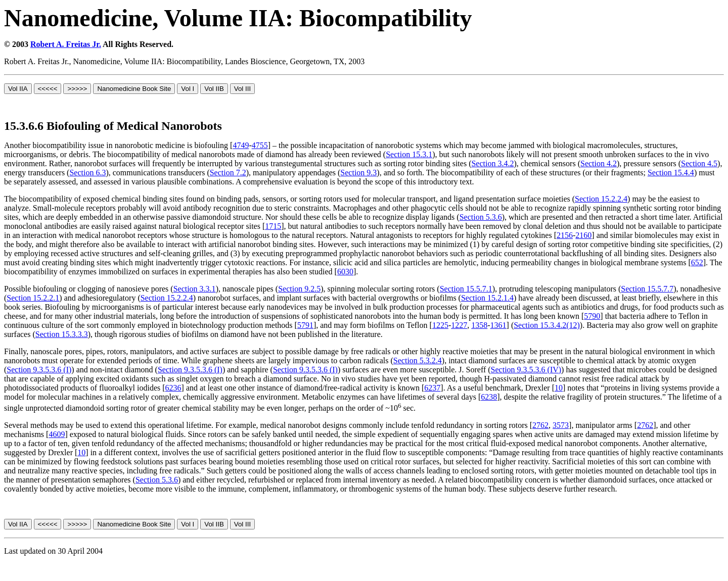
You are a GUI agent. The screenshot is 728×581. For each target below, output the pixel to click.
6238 (489, 397)
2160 (583, 235)
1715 (273, 226)
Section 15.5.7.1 (466, 289)
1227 (459, 325)
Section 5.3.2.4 (418, 360)
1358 (479, 325)
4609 (57, 434)
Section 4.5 (699, 163)
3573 (561, 425)
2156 (565, 235)
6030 (345, 272)
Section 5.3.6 (481, 217)
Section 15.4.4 (671, 173)
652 (697, 262)
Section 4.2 (599, 163)
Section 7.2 (228, 173)
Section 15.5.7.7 (647, 289)
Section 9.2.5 (299, 289)
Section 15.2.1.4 (487, 298)
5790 (592, 316)
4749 (241, 145)
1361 (498, 325)
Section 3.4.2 (492, 163)
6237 (432, 388)
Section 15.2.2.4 (601, 199)
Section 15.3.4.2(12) (547, 325)
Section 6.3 (87, 173)
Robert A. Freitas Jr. (66, 44)
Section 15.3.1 (409, 154)
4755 (260, 145)
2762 (540, 425)
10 (559, 388)
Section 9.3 (358, 173)
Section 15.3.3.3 (62, 334)
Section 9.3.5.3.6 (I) (39, 370)
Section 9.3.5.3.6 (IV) (526, 370)
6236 (173, 388)
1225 (440, 325)
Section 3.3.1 (195, 289)
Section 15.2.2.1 (33, 298)
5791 (305, 325)
